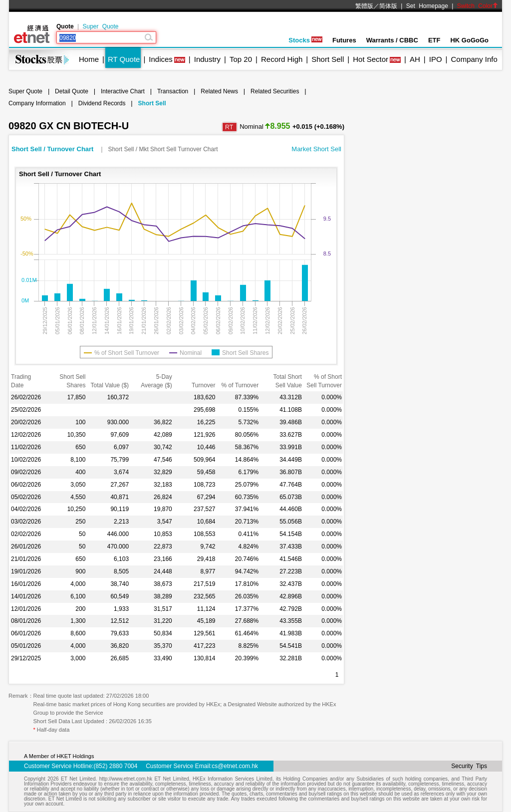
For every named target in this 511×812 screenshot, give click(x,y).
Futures (344, 40)
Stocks (305, 40)
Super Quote (100, 26)
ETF (434, 40)
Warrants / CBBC (392, 40)
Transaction (173, 91)
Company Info (474, 59)
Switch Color (478, 6)
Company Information (37, 103)
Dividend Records (102, 103)
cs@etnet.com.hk (235, 766)
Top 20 (241, 59)
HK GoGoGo (469, 40)
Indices (161, 59)
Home (89, 59)
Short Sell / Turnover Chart (53, 149)
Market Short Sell (316, 149)
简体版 (388, 6)
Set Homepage (427, 6)
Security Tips (469, 766)
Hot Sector (371, 59)
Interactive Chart (123, 91)
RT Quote (124, 59)
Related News (219, 91)
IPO (436, 59)
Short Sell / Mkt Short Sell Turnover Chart (163, 149)
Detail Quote (72, 91)
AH (415, 59)
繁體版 (364, 6)
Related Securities (275, 91)
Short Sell (328, 59)
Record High (282, 59)
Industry (207, 59)
